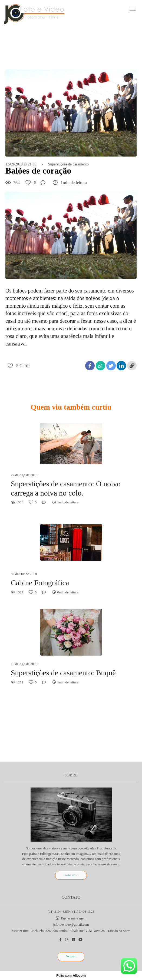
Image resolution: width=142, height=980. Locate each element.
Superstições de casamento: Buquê (63, 673)
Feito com (71, 976)
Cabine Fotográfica (40, 583)
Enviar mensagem (74, 918)
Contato (71, 956)
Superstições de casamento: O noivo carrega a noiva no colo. (66, 488)
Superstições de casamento (68, 164)
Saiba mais (71, 875)
